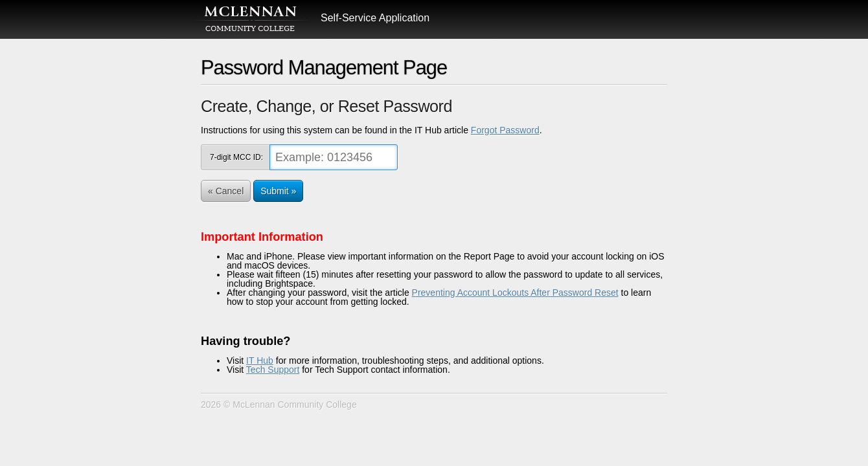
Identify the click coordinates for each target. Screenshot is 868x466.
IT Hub (260, 361)
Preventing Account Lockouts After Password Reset (515, 293)
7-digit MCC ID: (236, 157)
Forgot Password (505, 130)
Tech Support (273, 370)
